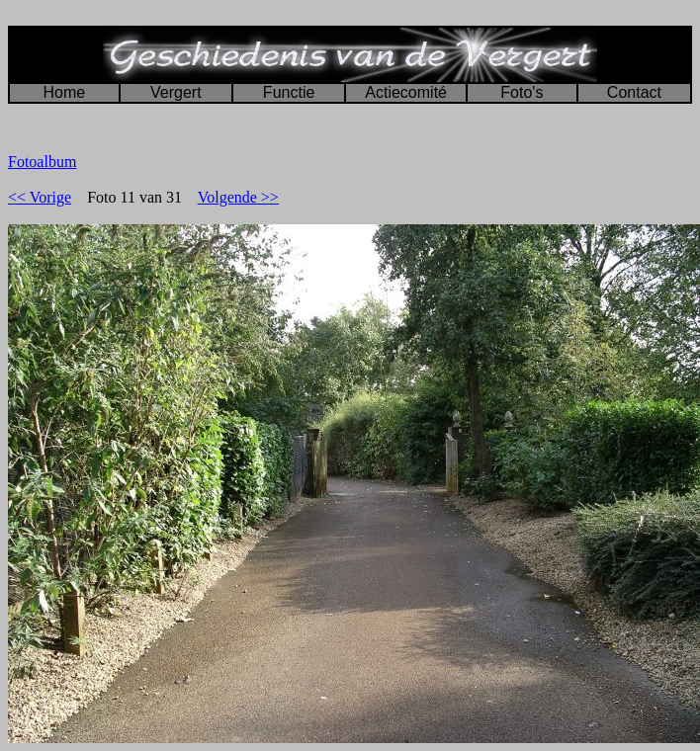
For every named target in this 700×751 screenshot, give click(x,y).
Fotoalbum (42, 162)
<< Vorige (40, 197)
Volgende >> (238, 197)
